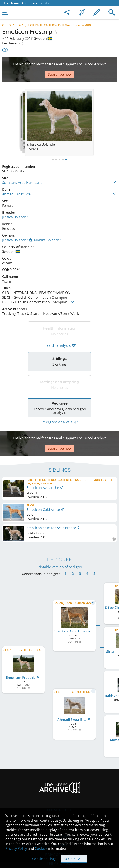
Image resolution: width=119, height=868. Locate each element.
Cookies (41, 848)
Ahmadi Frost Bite (16, 181)
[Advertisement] (59, 63)
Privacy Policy (16, 848)
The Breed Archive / (20, 3)
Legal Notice (60, 789)
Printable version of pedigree (60, 546)
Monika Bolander (48, 227)
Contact (60, 798)
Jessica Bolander (15, 204)
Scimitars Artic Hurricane (22, 170)
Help (60, 807)
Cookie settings (44, 859)
